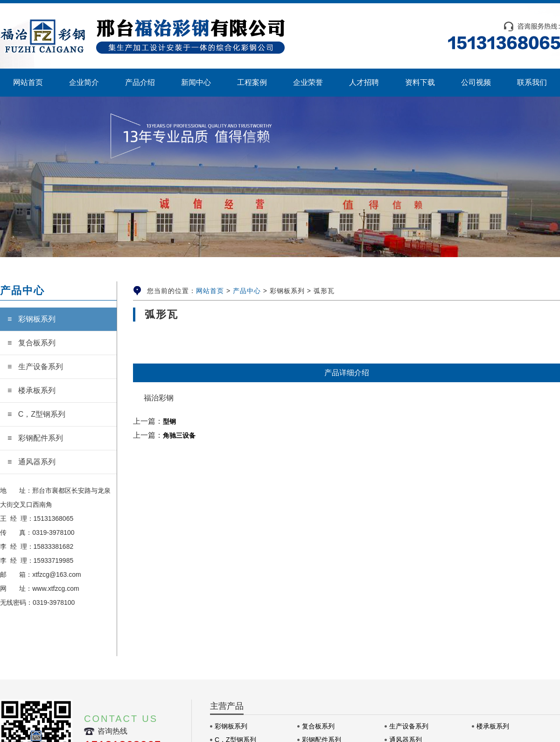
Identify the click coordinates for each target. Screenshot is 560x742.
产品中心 (247, 291)
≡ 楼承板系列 (31, 390)
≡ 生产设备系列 (35, 367)
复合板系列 (318, 726)
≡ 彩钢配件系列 (35, 438)
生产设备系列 (409, 726)
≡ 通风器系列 (31, 462)
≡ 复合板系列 (31, 343)
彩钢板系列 (231, 726)
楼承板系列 (493, 726)
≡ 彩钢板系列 (31, 319)
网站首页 (210, 291)
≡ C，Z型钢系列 (36, 414)
